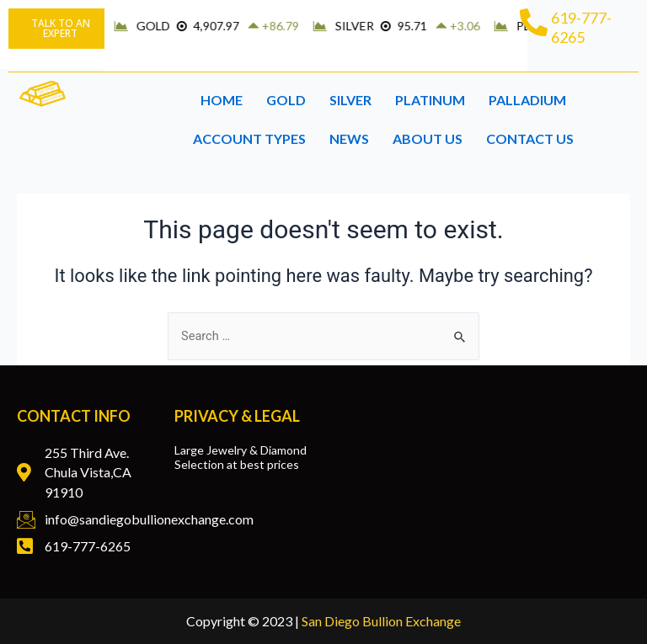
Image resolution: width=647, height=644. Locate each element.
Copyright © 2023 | (323, 621)
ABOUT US (428, 138)
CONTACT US (530, 138)
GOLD (286, 100)
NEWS (349, 138)
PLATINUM (430, 100)
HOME (222, 100)
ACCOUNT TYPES (249, 138)
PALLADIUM (527, 100)
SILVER (350, 100)
